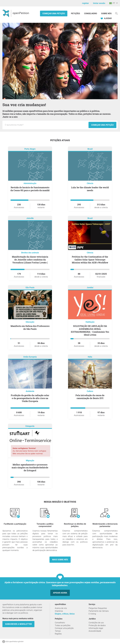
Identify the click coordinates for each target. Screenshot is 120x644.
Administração (30, 183)
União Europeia (30, 357)
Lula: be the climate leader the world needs (90, 189)
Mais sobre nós (60, 560)
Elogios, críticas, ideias (65, 614)
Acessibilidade (95, 631)
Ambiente (30, 391)
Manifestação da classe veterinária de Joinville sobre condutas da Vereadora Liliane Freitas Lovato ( (30, 260)
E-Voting (92, 614)
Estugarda (30, 426)
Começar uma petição (54, 14)
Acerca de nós (61, 608)
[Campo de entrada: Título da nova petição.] (46, 125)
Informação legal (96, 628)
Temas (58, 631)
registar (85, 3)
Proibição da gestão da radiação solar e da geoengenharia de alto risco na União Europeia (30, 398)
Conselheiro (91, 14)
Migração (30, 461)
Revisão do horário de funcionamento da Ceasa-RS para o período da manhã (30, 189)
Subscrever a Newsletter (18, 624)
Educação (30, 322)
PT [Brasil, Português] (112, 3)
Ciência (90, 183)
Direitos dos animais (30, 253)
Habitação (90, 322)
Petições (76, 14)
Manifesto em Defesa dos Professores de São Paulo (30, 327)
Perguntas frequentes (98, 608)
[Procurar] (116, 13)
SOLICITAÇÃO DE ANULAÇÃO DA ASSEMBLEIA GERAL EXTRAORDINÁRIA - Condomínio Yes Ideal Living (90, 330)
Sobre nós (106, 14)
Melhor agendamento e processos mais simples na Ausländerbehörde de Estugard (30, 467)
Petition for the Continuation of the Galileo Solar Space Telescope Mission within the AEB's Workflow (90, 260)
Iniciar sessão (99, 3)
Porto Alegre (30, 149)
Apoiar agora (60, 593)
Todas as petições (63, 625)
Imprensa (59, 611)
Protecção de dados (97, 625)
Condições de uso (96, 623)
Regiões (58, 634)
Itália (90, 357)
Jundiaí (90, 288)
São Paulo (30, 288)
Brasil (90, 149)
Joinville (30, 218)
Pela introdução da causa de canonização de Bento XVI (90, 397)
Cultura (90, 391)
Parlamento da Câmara (99, 611)
